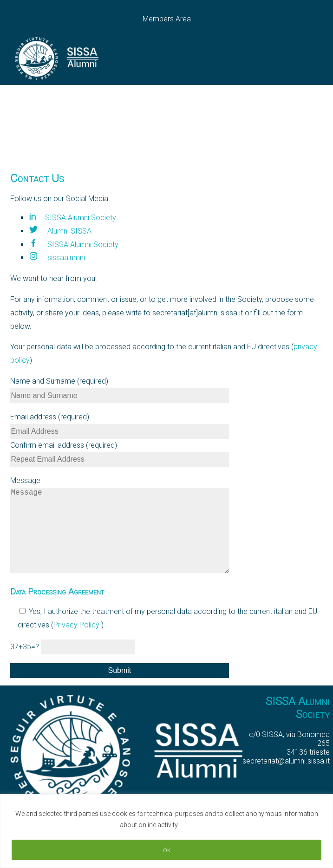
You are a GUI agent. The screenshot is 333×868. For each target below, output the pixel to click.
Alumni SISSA (60, 231)
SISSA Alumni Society (72, 218)
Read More (197, 825)
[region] (166, 831)
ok (167, 850)
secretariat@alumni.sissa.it (286, 780)
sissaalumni (57, 258)
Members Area (167, 19)
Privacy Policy (77, 643)
